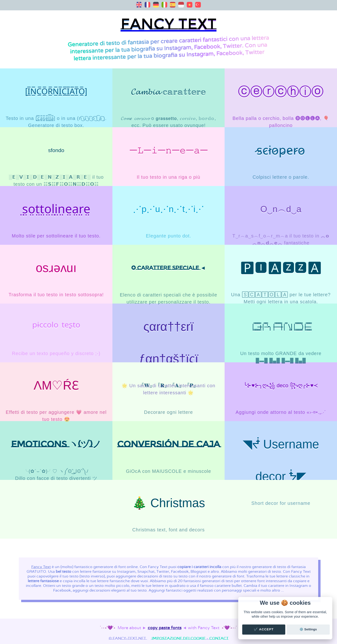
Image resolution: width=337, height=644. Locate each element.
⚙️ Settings (308, 629)
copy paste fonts (165, 628)
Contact (219, 638)
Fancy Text (41, 567)
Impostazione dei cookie (179, 638)
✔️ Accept (264, 629)
